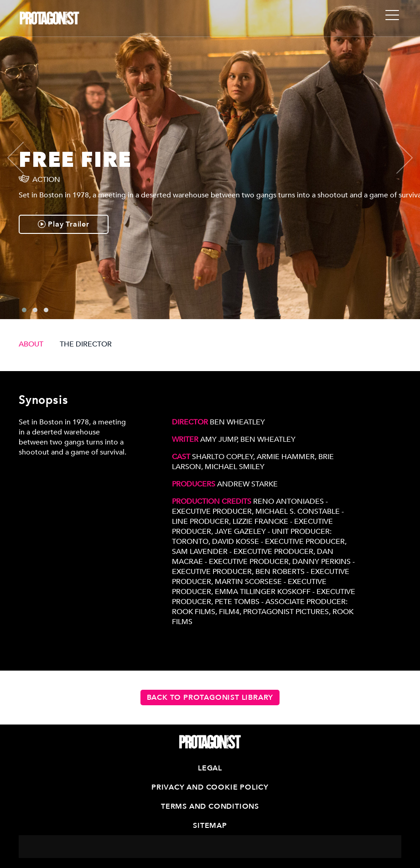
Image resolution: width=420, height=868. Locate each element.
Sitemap (210, 826)
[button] (24, 310)
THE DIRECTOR (86, 344)
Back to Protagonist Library (210, 697)
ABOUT (31, 344)
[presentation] (23, 158)
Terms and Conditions (210, 806)
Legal (210, 768)
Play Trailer (63, 224)
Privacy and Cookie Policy (210, 787)
